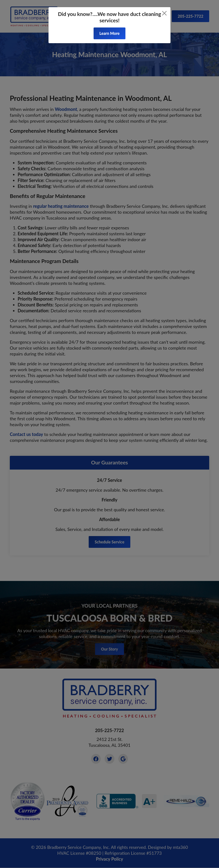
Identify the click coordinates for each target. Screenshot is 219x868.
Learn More (109, 33)
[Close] (164, 13)
